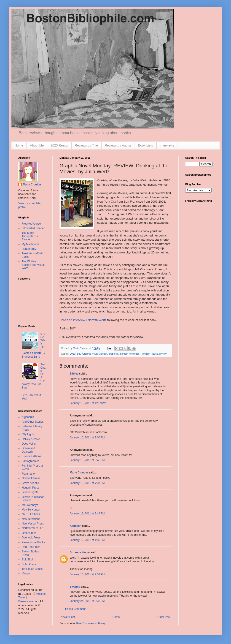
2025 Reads (59, 145)
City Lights (28, 434)
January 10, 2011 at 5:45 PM (87, 460)
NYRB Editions (31, 514)
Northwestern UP (32, 528)
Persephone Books (33, 542)
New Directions (31, 519)
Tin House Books (32, 569)
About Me (37, 145)
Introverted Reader (33, 228)
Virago (26, 573)
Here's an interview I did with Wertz (83, 320)
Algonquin (28, 417)
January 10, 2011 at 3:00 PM (87, 437)
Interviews (167, 145)
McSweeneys (30, 505)
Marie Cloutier (79, 473)
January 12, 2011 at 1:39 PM (87, 540)
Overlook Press (31, 538)
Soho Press (29, 564)
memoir (123, 354)
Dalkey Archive (31, 439)
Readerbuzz (29, 249)
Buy (79, 354)
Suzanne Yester (80, 552)
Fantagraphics (30, 461)
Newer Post (68, 617)
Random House (149, 354)
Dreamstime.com (29, 601)
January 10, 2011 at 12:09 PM (88, 403)
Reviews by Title (86, 145)
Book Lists (146, 145)
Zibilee (74, 374)
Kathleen (76, 526)
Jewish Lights (30, 492)
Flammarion (29, 474)
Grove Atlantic (30, 483)
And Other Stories (33, 422)
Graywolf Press (31, 478)
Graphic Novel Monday (95, 354)
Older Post (164, 617)
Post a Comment (75, 609)
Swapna (75, 587)
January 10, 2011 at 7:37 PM (87, 483)
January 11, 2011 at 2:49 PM (87, 514)
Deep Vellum (30, 444)
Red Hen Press (31, 547)
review (163, 354)
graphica (113, 354)
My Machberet (30, 244)
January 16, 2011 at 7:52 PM (87, 574)
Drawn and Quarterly (28, 450)
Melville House (31, 510)
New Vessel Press (33, 524)
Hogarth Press (31, 488)
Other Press (29, 533)
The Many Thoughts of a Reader (30, 236)
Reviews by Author (118, 145)
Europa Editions (31, 456)
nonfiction (134, 354)
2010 (73, 354)
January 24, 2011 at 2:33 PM (87, 601)
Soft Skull (28, 560)
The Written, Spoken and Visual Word (33, 265)
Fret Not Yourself (32, 224)
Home (19, 145)
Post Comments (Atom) (90, 623)
